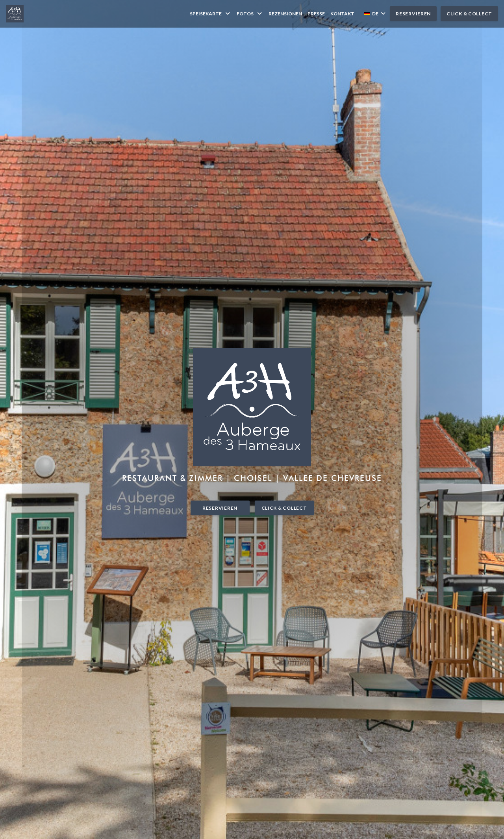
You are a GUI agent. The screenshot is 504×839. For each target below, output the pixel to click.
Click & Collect (469, 14)
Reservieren (413, 14)
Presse (316, 14)
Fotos (250, 14)
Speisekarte (210, 14)
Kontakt (342, 14)
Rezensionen (285, 14)
